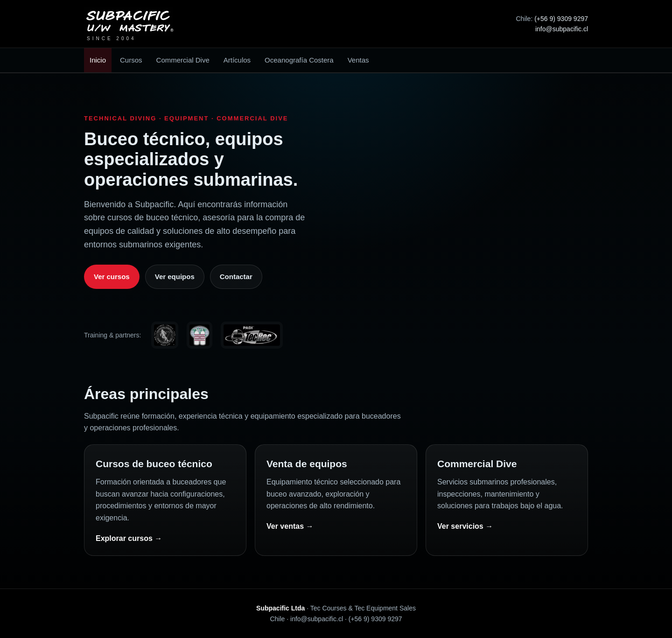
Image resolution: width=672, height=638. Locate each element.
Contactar (236, 277)
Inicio (98, 60)
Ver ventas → (290, 526)
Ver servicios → (465, 526)
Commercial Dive (183, 60)
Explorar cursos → (129, 538)
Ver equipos (175, 277)
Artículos (237, 60)
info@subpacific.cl (562, 29)
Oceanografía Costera (299, 60)
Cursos (131, 60)
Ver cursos (112, 277)
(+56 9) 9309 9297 (561, 19)
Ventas (358, 60)
